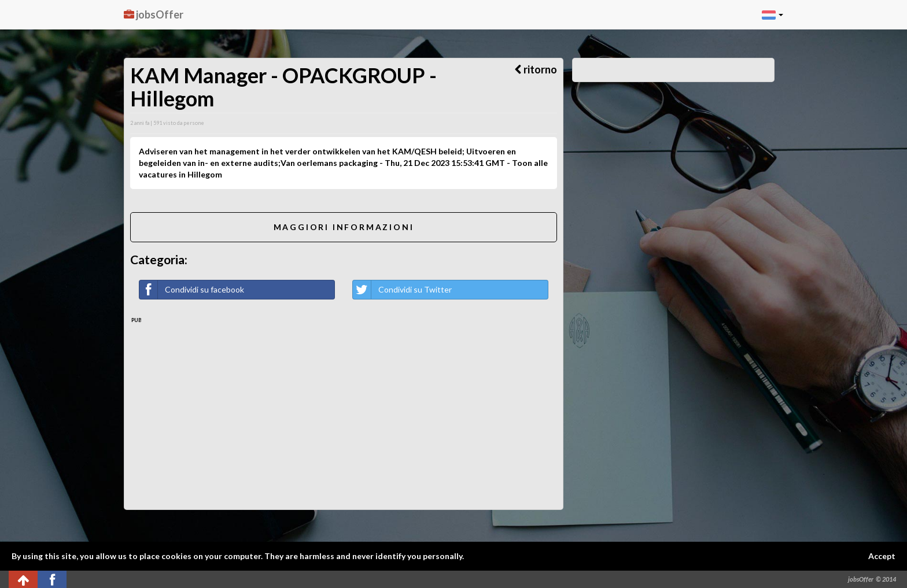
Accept (882, 556)
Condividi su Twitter (402, 290)
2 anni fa (140, 123)
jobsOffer (154, 14)
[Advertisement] (344, 411)
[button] (773, 14)
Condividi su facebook (192, 290)
